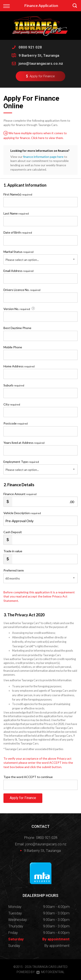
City (12, 404)
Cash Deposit (13, 532)
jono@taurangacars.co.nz (41, 63)
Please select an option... (22, 260)
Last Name (16, 213)
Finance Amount (20, 494)
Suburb (14, 385)
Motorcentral (50, 972)
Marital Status (18, 252)
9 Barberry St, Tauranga (39, 55)
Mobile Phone (13, 347)
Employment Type (40, 467)
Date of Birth (18, 232)
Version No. (20, 309)
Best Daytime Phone (17, 328)
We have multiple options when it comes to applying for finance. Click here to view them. (35, 135)
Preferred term (14, 570)
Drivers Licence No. (22, 290)
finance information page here (43, 157)
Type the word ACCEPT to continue (28, 777)
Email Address (18, 271)
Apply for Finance (23, 798)
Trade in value (13, 551)
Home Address (19, 366)
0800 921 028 (30, 47)
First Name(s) (18, 194)
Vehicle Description (22, 513)
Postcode (16, 423)
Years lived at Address (24, 443)
